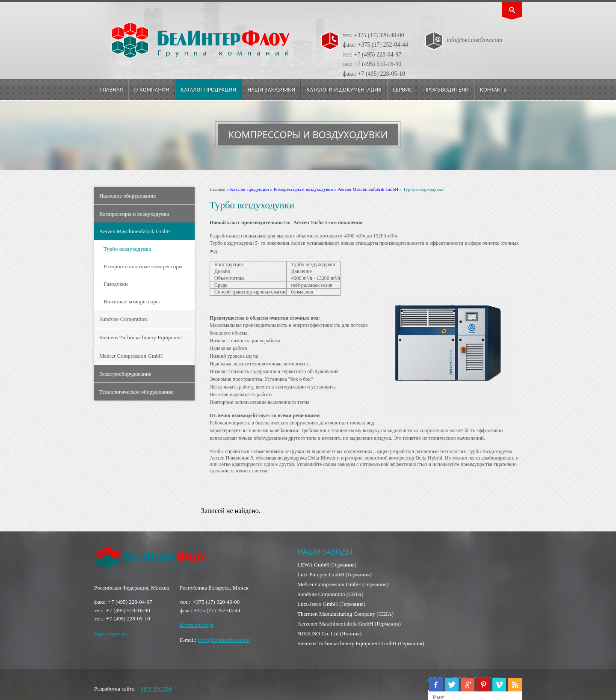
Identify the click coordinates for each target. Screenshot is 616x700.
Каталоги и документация (344, 90)
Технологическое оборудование (136, 392)
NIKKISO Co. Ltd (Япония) (329, 633)
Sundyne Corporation (123, 319)
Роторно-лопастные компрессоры (143, 266)
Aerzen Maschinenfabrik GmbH (135, 231)
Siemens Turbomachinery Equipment (141, 337)
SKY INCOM (156, 689)
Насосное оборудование (127, 196)
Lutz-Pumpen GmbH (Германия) (335, 574)
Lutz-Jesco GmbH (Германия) (331, 604)
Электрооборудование (125, 374)
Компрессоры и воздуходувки (134, 214)
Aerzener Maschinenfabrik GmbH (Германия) (349, 624)
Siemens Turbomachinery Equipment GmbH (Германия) (361, 643)
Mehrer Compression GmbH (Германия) (343, 584)
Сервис (403, 90)
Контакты (494, 90)
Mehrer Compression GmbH (131, 356)
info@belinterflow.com (224, 640)
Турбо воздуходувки (127, 249)
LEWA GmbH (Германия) (327, 565)
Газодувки (116, 284)
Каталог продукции (208, 90)
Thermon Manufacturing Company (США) (345, 614)
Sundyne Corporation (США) (330, 594)
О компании (152, 90)
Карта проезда (111, 633)
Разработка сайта (114, 689)
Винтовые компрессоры (132, 301)
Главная (111, 90)
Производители (446, 90)
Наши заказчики (271, 90)
